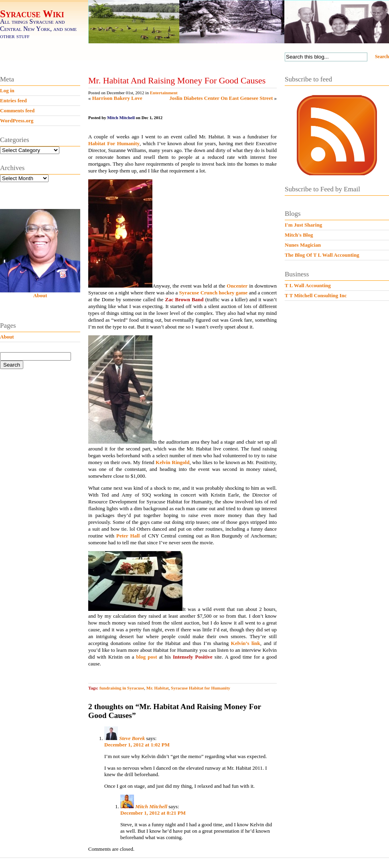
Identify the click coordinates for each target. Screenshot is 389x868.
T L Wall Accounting (308, 285)
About (40, 295)
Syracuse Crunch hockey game (214, 293)
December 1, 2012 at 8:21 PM (153, 813)
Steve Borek (132, 738)
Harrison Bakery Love (117, 98)
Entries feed (13, 100)
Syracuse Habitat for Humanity (201, 688)
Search (382, 57)
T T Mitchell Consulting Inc (316, 295)
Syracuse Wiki (32, 14)
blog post (147, 657)
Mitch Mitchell (151, 806)
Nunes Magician (303, 245)
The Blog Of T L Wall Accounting (322, 255)
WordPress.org (17, 121)
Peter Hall (128, 536)
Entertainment (164, 93)
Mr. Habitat (158, 688)
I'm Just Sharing (303, 225)
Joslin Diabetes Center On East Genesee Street (221, 98)
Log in (7, 90)
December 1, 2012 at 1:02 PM (137, 745)
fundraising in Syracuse (122, 688)
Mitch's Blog (299, 235)
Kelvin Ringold (172, 462)
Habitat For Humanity (114, 143)
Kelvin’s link (246, 643)
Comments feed (17, 111)
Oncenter (237, 286)
